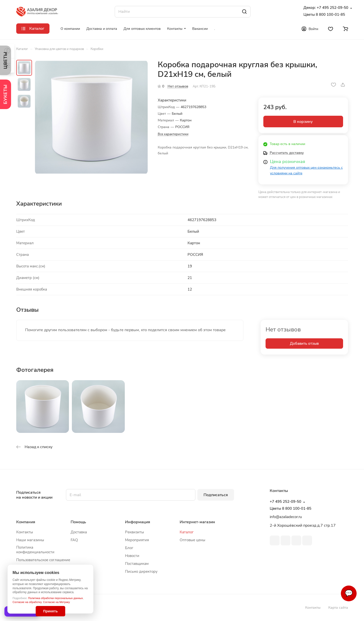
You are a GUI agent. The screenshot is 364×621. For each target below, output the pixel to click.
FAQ (74, 540)
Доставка (79, 532)
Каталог (187, 532)
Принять (50, 611)
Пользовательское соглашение (43, 560)
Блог (129, 548)
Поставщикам (137, 564)
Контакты (25, 532)
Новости (132, 556)
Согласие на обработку (27, 602)
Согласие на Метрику (56, 602)
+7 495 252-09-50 (332, 8)
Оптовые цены (192, 540)
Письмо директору (141, 572)
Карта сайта (338, 608)
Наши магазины (30, 540)
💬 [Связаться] (349, 593)
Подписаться (216, 495)
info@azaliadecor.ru (286, 517)
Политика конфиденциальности (35, 550)
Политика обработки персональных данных (55, 598)
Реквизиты (135, 532)
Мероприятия (137, 540)
